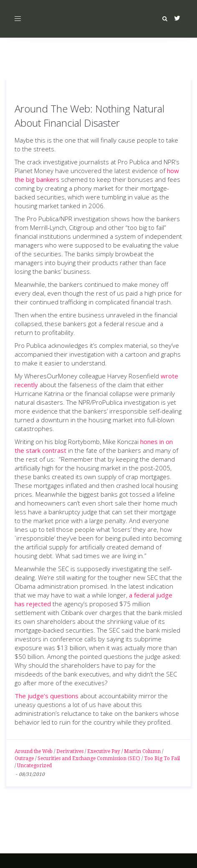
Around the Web (34, 751)
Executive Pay (104, 751)
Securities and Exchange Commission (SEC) (89, 758)
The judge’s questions (47, 696)
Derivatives (70, 751)
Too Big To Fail (162, 758)
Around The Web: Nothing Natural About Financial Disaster (90, 116)
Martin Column (142, 751)
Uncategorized (34, 766)
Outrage (24, 758)
